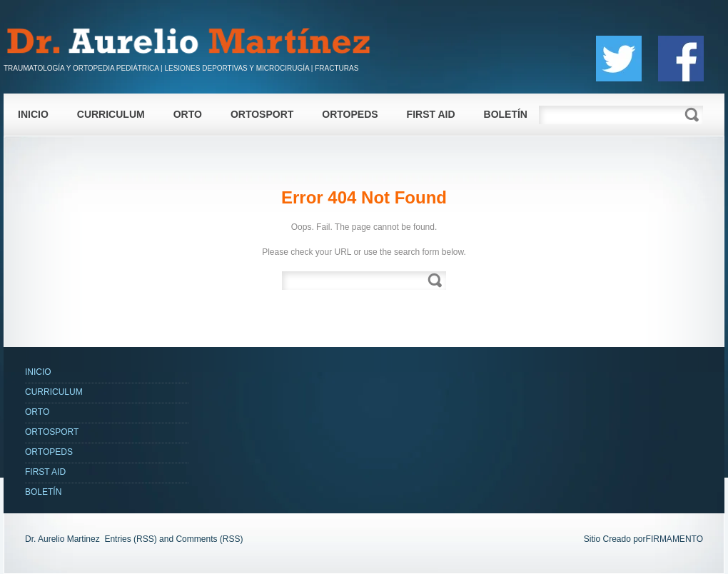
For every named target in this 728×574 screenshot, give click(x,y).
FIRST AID (431, 114)
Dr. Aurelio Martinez (62, 539)
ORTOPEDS (350, 114)
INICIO (33, 114)
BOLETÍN (506, 114)
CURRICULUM (111, 114)
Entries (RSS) (130, 539)
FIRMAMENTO (674, 539)
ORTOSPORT (262, 114)
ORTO (188, 114)
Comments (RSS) (209, 539)
